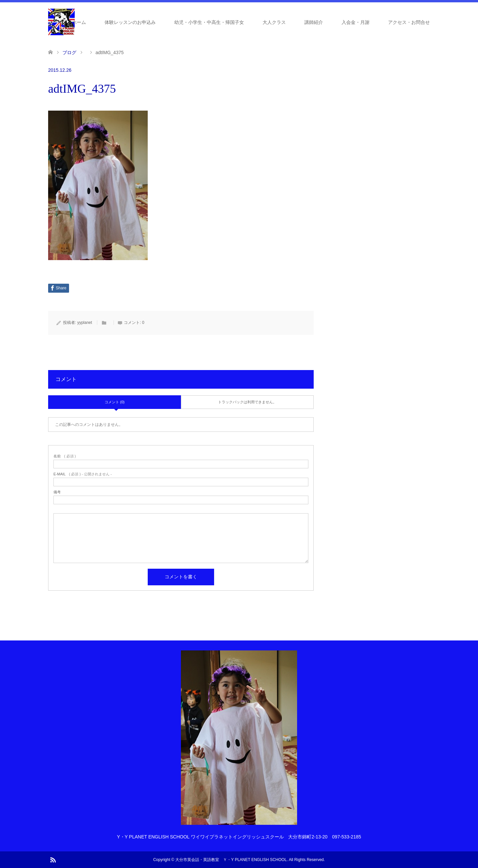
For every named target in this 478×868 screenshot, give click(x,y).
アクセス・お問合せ (409, 22)
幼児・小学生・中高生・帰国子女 (209, 22)
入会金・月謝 (356, 22)
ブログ (69, 52)
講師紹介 (314, 22)
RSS (53, 859)
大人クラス (274, 22)
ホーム (79, 22)
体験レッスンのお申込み (130, 22)
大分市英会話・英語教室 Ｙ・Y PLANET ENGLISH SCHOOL (231, 860)
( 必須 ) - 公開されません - (83, 474)
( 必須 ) (65, 456)
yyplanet (85, 323)
